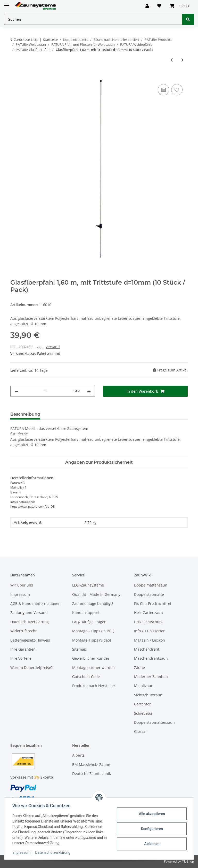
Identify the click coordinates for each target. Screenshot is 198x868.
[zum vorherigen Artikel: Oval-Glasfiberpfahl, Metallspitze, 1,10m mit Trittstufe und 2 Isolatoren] (172, 60)
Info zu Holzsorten (150, 631)
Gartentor (142, 704)
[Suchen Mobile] (93, 19)
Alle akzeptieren (151, 814)
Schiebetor (143, 713)
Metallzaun (144, 686)
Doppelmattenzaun (151, 585)
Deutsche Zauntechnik (92, 774)
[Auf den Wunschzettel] (177, 90)
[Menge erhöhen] (89, 391)
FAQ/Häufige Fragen (89, 622)
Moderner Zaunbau (151, 677)
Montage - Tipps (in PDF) (93, 631)
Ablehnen (151, 844)
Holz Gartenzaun (148, 612)
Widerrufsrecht (23, 631)
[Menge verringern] (16, 391)
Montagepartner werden (93, 668)
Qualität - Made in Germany (96, 594)
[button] (147, 6)
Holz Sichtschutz (148, 622)
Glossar (141, 731)
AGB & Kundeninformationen (35, 603)
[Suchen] (188, 19)
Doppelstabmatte (149, 594)
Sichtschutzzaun (148, 695)
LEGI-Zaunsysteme (88, 585)
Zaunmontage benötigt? (93, 603)
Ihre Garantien (23, 649)
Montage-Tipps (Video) (92, 640)
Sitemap (79, 649)
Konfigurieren (151, 829)
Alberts (78, 755)
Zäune (139, 668)
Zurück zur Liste (26, 40)
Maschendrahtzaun (151, 658)
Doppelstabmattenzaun (154, 722)
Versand (53, 347)
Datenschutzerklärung (53, 852)
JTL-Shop (188, 861)
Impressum (22, 852)
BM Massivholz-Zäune (91, 764)
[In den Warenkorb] (14, 77)
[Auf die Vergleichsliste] (163, 90)
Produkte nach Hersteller (94, 686)
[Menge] (46, 391)
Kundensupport (86, 612)
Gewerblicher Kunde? (91, 658)
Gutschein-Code (86, 677)
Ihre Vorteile (21, 658)
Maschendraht (147, 649)
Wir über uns (22, 585)
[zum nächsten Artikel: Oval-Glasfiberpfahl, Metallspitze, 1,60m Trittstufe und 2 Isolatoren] (182, 60)
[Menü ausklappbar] (7, 3)
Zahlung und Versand (29, 612)
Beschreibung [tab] (25, 414)
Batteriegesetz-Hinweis (30, 640)
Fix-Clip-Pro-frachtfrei (153, 603)
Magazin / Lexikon (150, 640)
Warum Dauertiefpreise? (31, 668)
